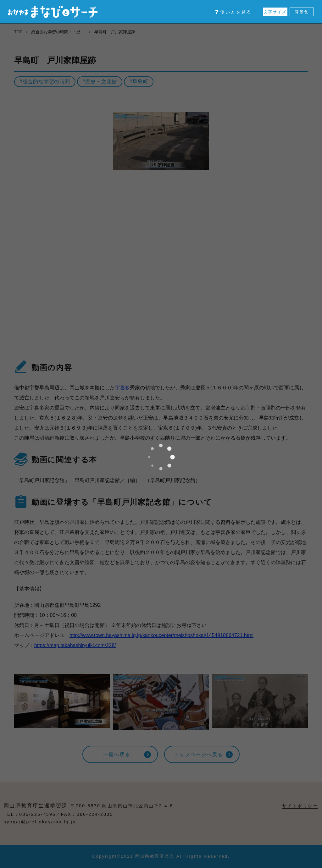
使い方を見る (233, 12)
